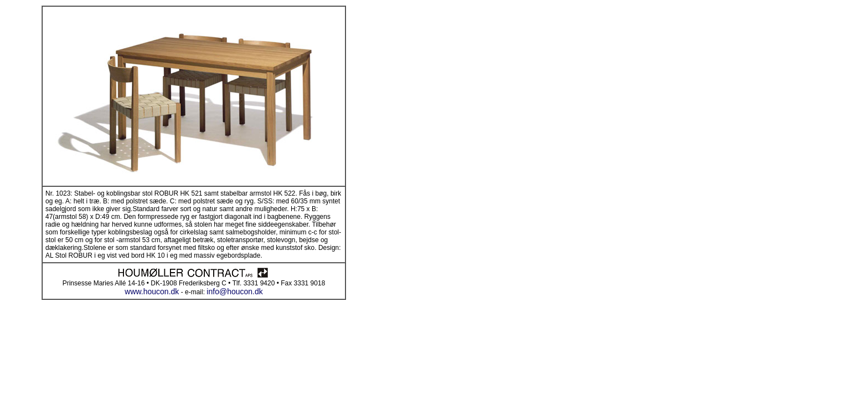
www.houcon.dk (152, 291)
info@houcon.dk (234, 291)
